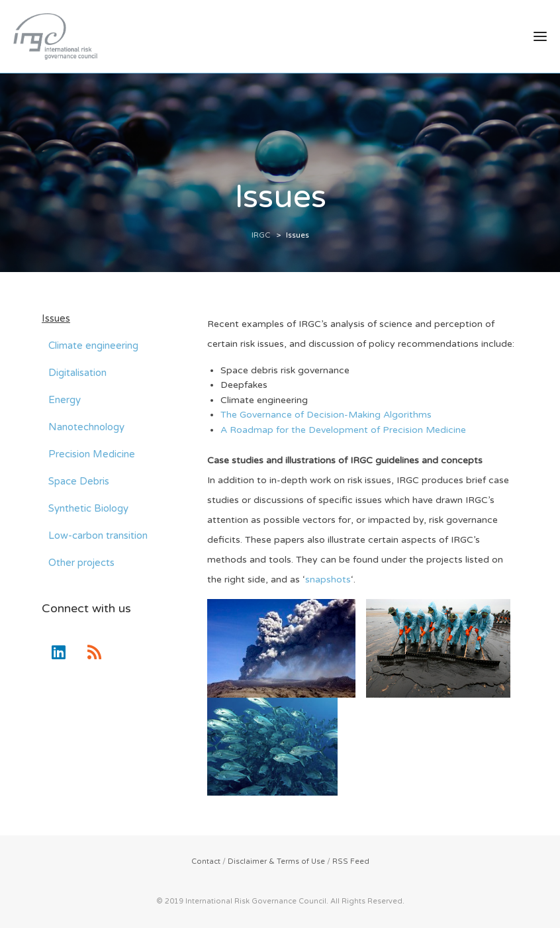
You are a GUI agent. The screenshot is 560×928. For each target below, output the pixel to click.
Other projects (81, 563)
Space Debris (79, 481)
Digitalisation (77, 373)
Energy (65, 400)
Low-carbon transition (98, 535)
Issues (56, 318)
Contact (206, 861)
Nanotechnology (86, 427)
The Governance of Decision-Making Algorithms (326, 415)
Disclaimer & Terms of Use (276, 861)
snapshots (328, 580)
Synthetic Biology (88, 508)
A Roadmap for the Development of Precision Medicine (343, 430)
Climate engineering (93, 346)
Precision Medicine (92, 454)
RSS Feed (351, 861)
